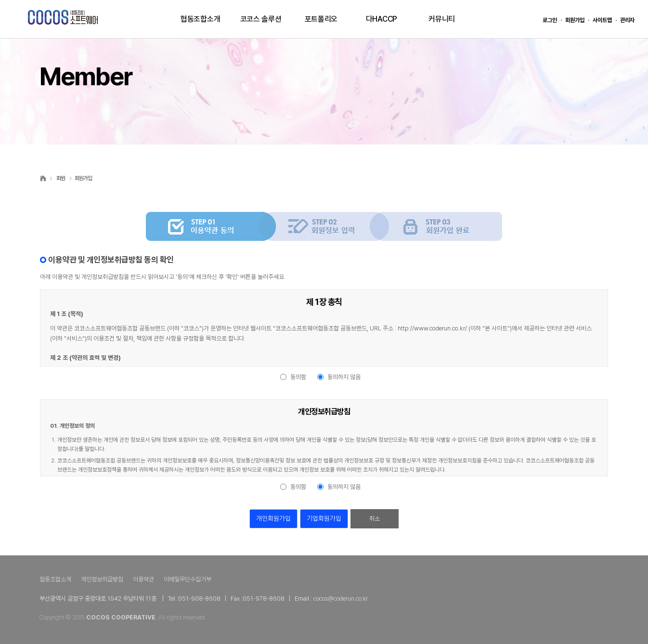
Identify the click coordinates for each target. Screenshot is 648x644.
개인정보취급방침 (102, 579)
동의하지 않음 (344, 377)
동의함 (298, 377)
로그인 (550, 20)
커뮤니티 (442, 19)
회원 (61, 178)
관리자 (627, 20)
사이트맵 (602, 20)
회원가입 (575, 20)
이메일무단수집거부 (188, 579)
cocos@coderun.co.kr (341, 598)
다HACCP (382, 19)
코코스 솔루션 (261, 19)
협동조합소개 (200, 19)
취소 (375, 519)
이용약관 (143, 579)
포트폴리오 (321, 19)
